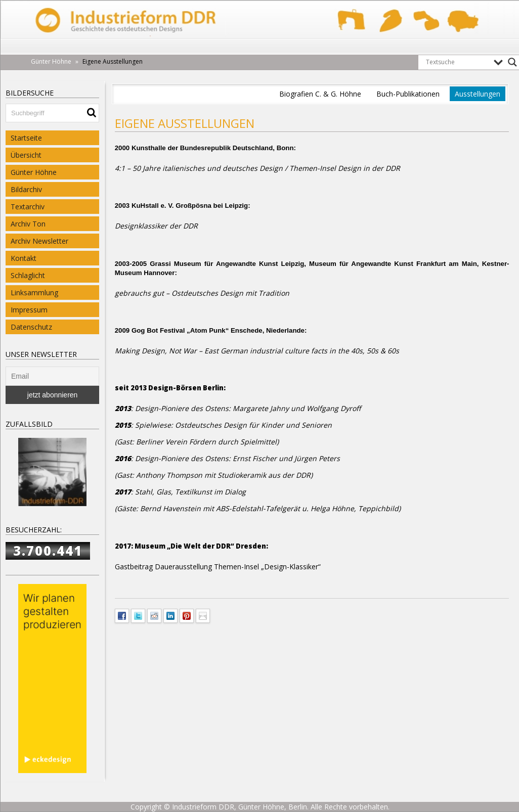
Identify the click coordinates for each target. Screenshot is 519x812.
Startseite (26, 138)
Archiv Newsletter (39, 241)
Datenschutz (31, 327)
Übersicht (26, 155)
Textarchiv (28, 207)
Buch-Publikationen (408, 94)
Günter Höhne (34, 172)
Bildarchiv (26, 189)
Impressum (29, 310)
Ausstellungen (478, 94)
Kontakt (24, 258)
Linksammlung (34, 292)
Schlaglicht (28, 275)
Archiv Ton (28, 224)
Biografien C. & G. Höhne (320, 94)
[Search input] (457, 62)
